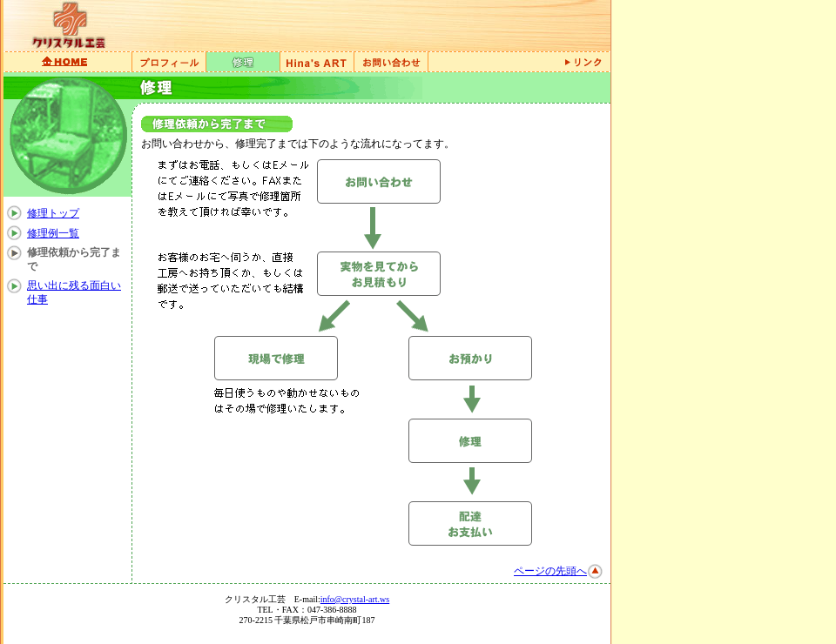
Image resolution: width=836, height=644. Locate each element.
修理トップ (53, 213)
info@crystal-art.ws (355, 599)
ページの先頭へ (550, 571)
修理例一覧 (53, 233)
